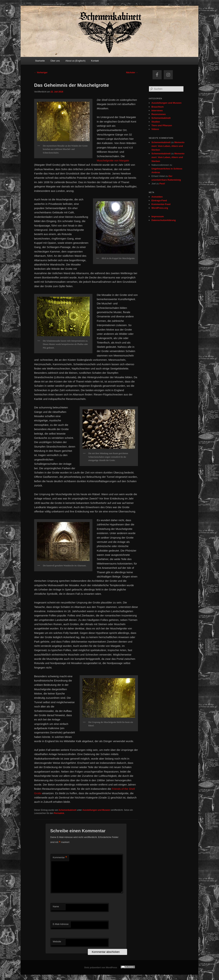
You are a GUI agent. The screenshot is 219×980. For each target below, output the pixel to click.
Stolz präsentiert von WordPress (101, 968)
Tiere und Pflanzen (162, 125)
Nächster (132, 73)
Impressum (158, 216)
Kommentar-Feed (161, 204)
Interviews (157, 110)
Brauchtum (158, 107)
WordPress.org (160, 208)
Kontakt (95, 61)
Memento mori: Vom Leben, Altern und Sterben (168, 146)
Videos (155, 129)
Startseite (40, 61)
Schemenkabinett (67, 810)
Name (56, 906)
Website (57, 942)
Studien (156, 122)
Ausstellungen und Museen (96, 810)
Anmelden (157, 197)
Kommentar (60, 858)
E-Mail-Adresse (61, 924)
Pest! (162, 184)
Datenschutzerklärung (164, 220)
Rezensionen (159, 114)
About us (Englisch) (75, 61)
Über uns (55, 61)
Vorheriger (41, 73)
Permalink (59, 813)
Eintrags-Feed (159, 200)
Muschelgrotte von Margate (113, 160)
